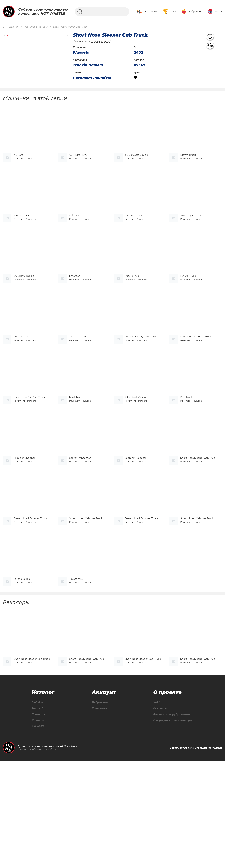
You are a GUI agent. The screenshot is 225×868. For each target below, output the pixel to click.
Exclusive (38, 833)
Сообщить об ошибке (208, 855)
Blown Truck (188, 167)
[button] (5, 36)
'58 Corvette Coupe (136, 167)
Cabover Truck (78, 239)
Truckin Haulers (88, 65)
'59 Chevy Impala (190, 239)
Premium (38, 826)
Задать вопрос (179, 855)
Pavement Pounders (92, 78)
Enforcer (74, 311)
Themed (37, 814)
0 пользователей (101, 41)
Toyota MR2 (76, 673)
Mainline (37, 808)
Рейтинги (157, 814)
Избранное (99, 808)
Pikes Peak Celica (135, 456)
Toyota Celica (22, 673)
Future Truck (133, 311)
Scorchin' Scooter (80, 528)
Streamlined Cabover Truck (30, 600)
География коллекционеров (172, 826)
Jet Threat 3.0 (77, 383)
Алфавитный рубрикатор (170, 820)
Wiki (153, 808)
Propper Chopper (24, 528)
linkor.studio (50, 856)
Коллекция (98, 814)
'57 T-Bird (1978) (79, 167)
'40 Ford (19, 167)
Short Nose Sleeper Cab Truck (198, 528)
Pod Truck (186, 456)
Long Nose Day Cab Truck (140, 383)
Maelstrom (76, 456)
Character (39, 820)
